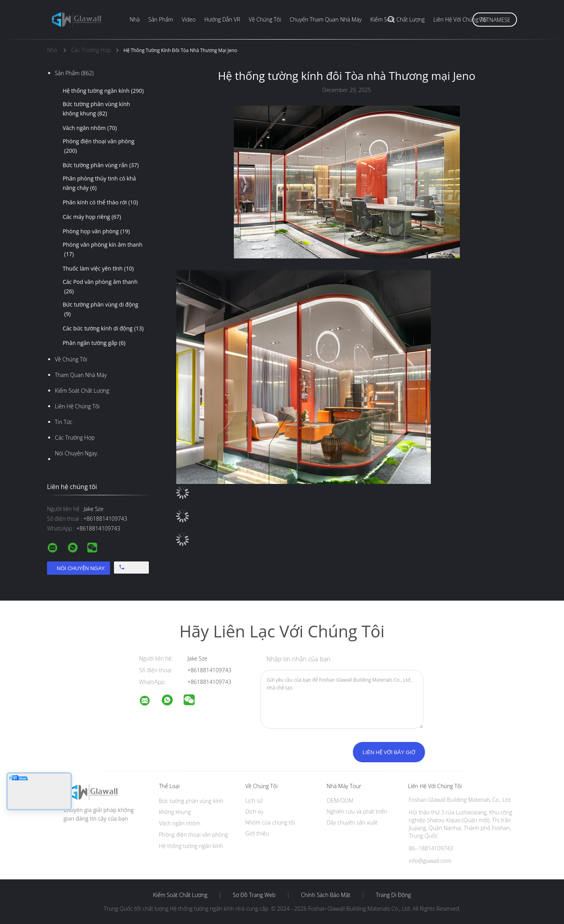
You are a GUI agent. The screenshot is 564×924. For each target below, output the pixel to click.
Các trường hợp (75, 438)
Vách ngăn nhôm (90, 128)
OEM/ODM (340, 800)
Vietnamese (495, 20)
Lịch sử (254, 800)
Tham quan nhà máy (81, 375)
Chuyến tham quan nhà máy (326, 19)
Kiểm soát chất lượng (398, 19)
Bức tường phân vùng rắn (101, 165)
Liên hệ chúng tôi (77, 406)
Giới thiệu (257, 833)
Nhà (135, 19)
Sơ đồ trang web (254, 895)
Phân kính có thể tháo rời (100, 202)
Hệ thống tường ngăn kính (103, 91)
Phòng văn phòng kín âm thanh (103, 250)
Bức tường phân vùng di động (100, 310)
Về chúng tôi (265, 19)
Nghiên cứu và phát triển (357, 811)
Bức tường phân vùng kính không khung (96, 109)
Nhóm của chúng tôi (270, 822)
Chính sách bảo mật (325, 895)
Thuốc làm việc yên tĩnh (98, 269)
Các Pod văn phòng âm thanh (100, 287)
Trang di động (393, 895)
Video (189, 19)
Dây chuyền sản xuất (352, 822)
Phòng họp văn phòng (96, 231)
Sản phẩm (161, 19)
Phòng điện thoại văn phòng (99, 146)
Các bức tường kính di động (103, 328)
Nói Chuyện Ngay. (77, 453)
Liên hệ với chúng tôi (460, 19)
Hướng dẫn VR (222, 19)
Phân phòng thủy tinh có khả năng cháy (99, 184)
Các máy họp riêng (92, 217)
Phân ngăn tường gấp (94, 343)
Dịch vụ (254, 811)
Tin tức (64, 422)
